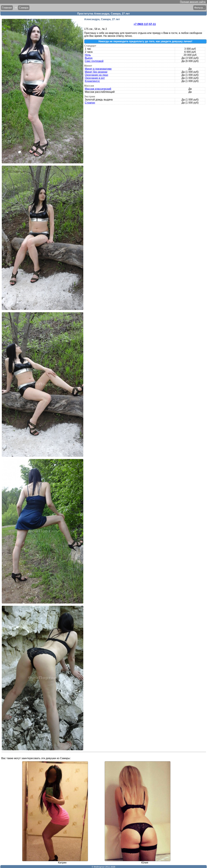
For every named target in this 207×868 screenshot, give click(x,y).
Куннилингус (92, 81)
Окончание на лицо (97, 75)
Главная (7, 8)
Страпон (90, 103)
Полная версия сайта (193, 2)
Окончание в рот (95, 78)
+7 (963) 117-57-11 (145, 24)
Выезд (89, 58)
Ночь (88, 55)
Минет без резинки (96, 72)
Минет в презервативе (98, 69)
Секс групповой (94, 61)
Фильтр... (200, 8)
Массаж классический (98, 89)
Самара (24, 8)
